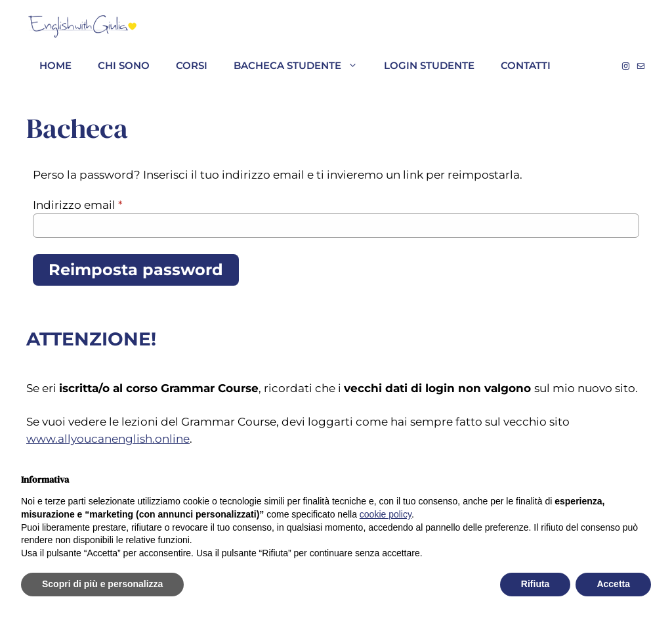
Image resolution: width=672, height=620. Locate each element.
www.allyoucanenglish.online (108, 439)
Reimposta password (136, 270)
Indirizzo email (78, 205)
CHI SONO (124, 65)
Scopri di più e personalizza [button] (102, 584)
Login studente (429, 65)
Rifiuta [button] (535, 584)
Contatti (526, 65)
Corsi (192, 65)
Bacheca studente (302, 66)
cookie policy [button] (386, 514)
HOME (55, 65)
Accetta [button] (613, 584)
